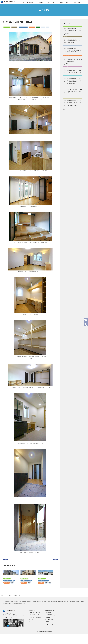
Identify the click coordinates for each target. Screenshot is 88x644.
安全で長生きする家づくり (36, 623)
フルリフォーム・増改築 (70, 86)
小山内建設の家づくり (31, 2)
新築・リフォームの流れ (58, 2)
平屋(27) (66, 143)
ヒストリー (69, 2)
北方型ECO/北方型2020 (70, 27)
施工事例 (41, 2)
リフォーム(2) (67, 137)
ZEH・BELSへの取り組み (35, 626)
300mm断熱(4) (69, 79)
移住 (75, 2)
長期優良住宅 (20, 27)
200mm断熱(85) (69, 77)
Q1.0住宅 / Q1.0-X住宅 (33, 27)
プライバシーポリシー (51, 633)
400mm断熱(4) (69, 82)
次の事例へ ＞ (51, 562)
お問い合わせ (49, 631)
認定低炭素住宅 (68, 125)
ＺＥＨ (66, 98)
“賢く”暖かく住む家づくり (36, 621)
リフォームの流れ (50, 628)
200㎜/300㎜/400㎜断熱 (70, 67)
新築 (12, 30)
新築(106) (66, 140)
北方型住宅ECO (9, 27)
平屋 (18, 30)
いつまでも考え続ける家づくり (37, 624)
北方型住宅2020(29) (70, 37)
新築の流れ (49, 626)
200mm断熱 (46, 27)
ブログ (80, 2)
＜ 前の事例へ (10, 562)
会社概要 (48, 2)
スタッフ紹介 (50, 623)
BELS (6, 30)
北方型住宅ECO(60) (70, 39)
